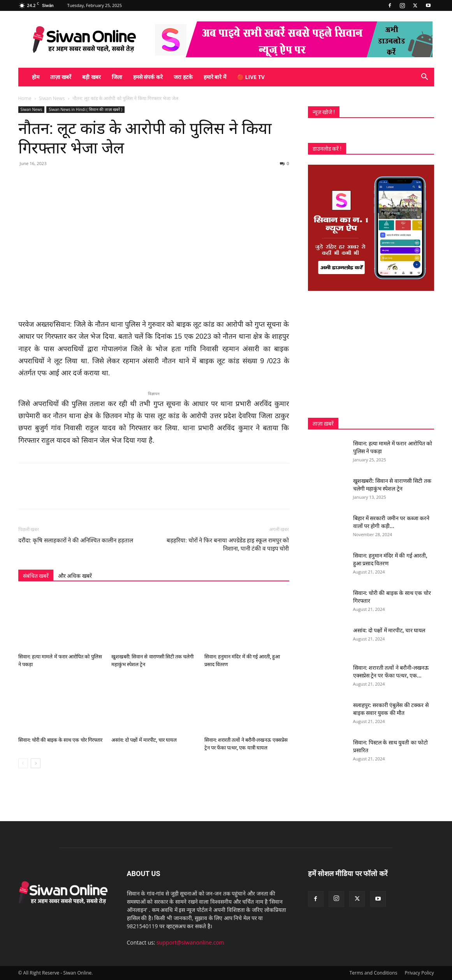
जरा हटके (183, 77)
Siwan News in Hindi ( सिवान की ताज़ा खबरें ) (85, 109)
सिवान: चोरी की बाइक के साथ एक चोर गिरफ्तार (60, 740)
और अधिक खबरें (75, 576)
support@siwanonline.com (190, 942)
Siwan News (52, 98)
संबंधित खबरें (36, 576)
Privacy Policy (419, 973)
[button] (425, 78)
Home (25, 98)
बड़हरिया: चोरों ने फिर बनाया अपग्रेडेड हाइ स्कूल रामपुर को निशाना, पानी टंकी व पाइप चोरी (228, 545)
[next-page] (36, 763)
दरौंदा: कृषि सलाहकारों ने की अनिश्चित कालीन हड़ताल (76, 540)
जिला (117, 77)
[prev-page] (23, 763)
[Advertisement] (371, 354)
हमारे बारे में (215, 77)
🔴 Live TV (251, 77)
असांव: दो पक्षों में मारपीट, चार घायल (144, 740)
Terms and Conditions (374, 973)
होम (36, 77)
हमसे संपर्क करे (148, 77)
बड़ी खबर (91, 77)
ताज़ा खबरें (61, 77)
